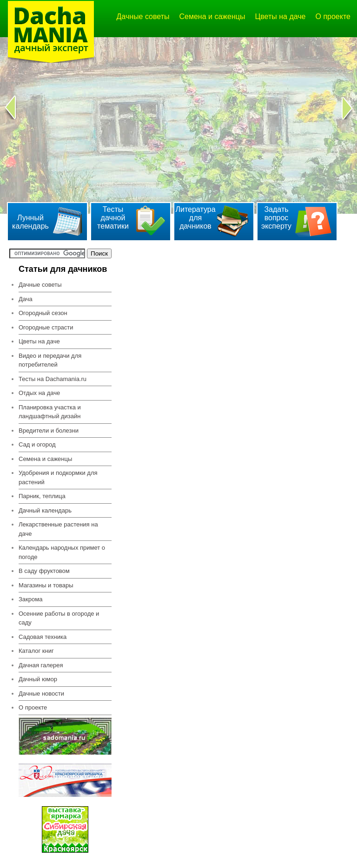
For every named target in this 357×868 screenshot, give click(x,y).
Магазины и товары (46, 585)
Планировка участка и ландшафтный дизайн (50, 412)
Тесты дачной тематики (113, 218)
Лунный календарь (30, 222)
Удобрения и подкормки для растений (58, 477)
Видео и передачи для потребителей (50, 360)
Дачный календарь (45, 510)
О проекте (333, 16)
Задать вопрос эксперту (276, 218)
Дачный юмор (38, 679)
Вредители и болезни (49, 431)
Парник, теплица (42, 496)
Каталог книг (36, 651)
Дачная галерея (41, 665)
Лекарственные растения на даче (58, 529)
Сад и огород (37, 444)
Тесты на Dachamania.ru (53, 379)
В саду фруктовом (44, 571)
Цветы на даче (280, 16)
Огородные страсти (46, 327)
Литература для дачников (195, 218)
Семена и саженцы (212, 16)
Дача (26, 299)
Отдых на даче (39, 393)
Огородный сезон (43, 313)
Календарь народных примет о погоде (62, 552)
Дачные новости (41, 694)
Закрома (30, 599)
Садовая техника (43, 637)
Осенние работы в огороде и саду (59, 618)
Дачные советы (143, 16)
